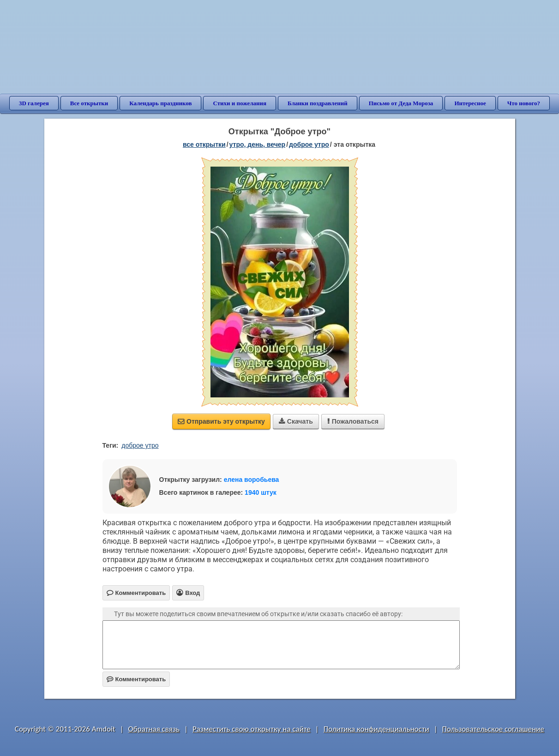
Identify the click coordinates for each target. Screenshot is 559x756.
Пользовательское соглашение (493, 729)
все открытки (204, 144)
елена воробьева (252, 480)
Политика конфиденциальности (376, 729)
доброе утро (309, 144)
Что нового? (524, 103)
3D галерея (34, 103)
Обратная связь (154, 729)
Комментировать (136, 679)
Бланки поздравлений (318, 103)
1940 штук (261, 492)
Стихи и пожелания (240, 103)
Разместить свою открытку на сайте (252, 729)
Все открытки (89, 103)
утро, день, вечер (258, 144)
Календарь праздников (160, 103)
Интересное (470, 103)
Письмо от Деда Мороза (401, 103)
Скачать (296, 421)
